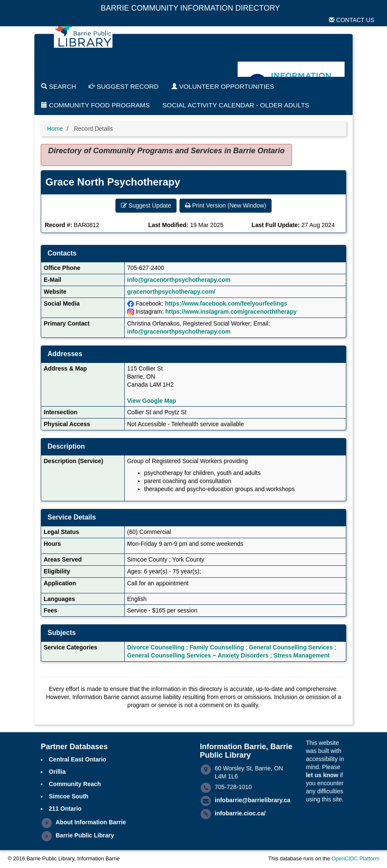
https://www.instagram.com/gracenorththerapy (231, 312)
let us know (322, 775)
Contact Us (352, 20)
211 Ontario (65, 809)
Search (59, 86)
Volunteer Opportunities (223, 86)
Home (55, 129)
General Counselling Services (291, 647)
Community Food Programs (95, 105)
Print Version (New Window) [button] (226, 205)
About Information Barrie (91, 822)
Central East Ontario (77, 759)
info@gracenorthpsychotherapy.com (179, 280)
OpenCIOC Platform (355, 859)
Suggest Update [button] (146, 205)
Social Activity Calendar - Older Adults (236, 105)
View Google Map (152, 401)
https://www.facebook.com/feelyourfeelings (226, 303)
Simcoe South (69, 796)
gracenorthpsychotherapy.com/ (171, 292)
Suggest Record (123, 86)
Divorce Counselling (156, 647)
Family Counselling (217, 647)
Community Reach (75, 784)
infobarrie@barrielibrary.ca (252, 800)
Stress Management (302, 655)
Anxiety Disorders (243, 655)
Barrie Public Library (85, 835)
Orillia (57, 772)
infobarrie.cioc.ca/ (240, 813)
